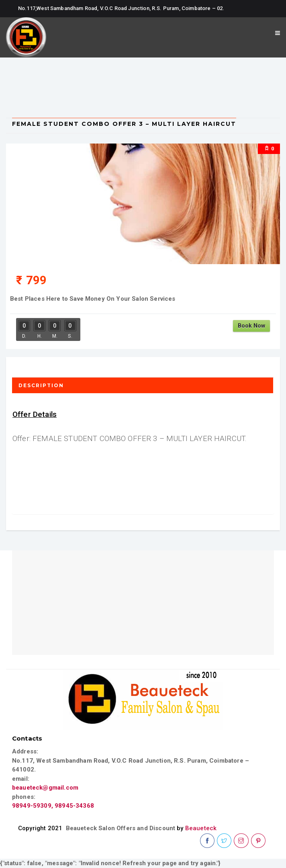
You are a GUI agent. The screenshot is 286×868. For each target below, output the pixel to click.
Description (41, 385)
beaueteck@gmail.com (45, 788)
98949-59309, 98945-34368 (53, 806)
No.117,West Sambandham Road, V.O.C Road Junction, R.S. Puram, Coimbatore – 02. (121, 8)
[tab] (143, 385)
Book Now (251, 326)
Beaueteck (201, 828)
